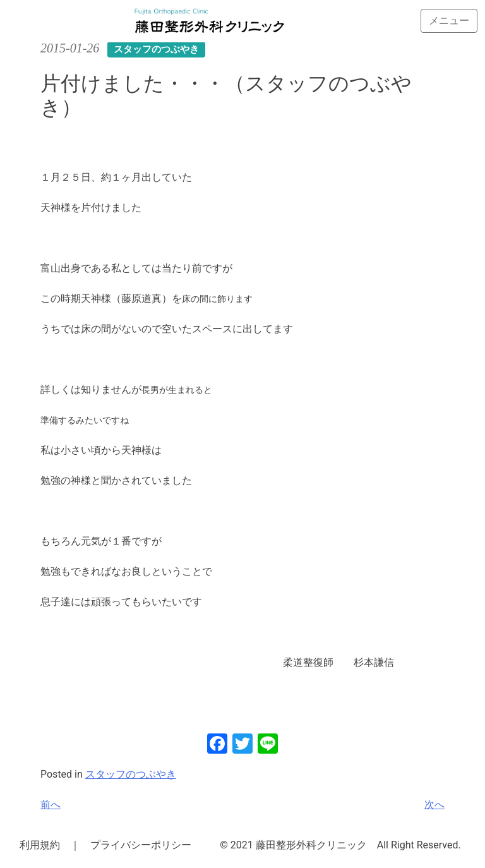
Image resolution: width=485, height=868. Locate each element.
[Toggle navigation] (449, 21)
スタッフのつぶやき (131, 774)
